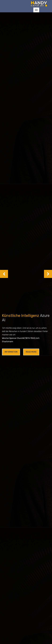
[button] (4, 274)
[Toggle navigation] (36, 10)
